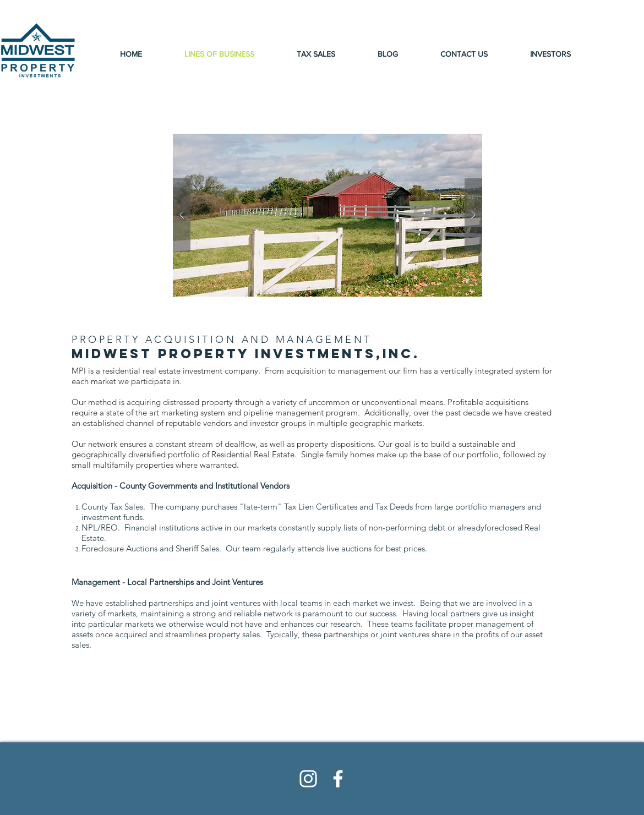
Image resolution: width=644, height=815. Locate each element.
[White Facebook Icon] (338, 779)
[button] (328, 215)
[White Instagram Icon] (308, 779)
